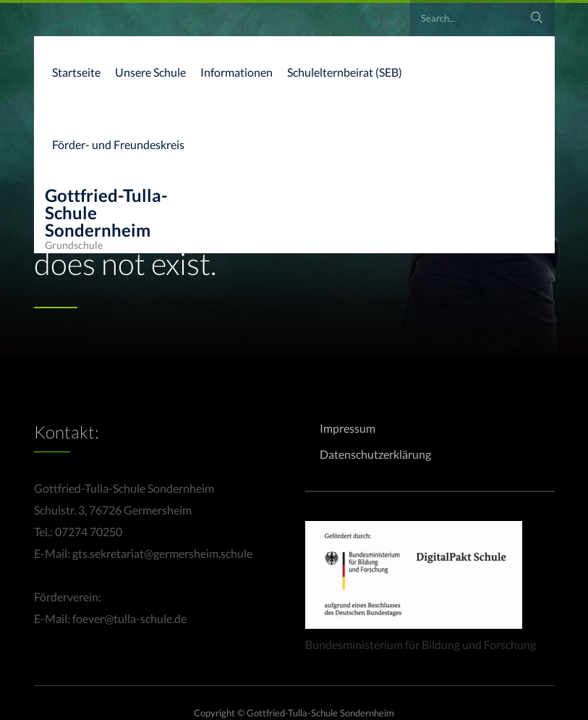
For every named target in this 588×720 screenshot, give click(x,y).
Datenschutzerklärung (375, 454)
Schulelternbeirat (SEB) (345, 72)
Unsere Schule (150, 72)
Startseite (76, 72)
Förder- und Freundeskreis (118, 144)
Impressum (348, 428)
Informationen (237, 72)
